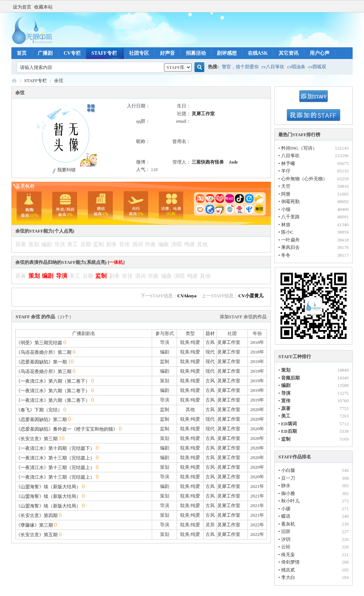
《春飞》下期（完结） (39, 410)
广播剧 (45, 53)
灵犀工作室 (203, 114)
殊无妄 (288, 555)
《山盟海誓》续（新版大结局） (48, 487)
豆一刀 (288, 478)
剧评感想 (227, 53)
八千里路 (290, 217)
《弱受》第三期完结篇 (39, 343)
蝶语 (286, 516)
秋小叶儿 (290, 501)
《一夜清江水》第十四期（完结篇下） (55, 448)
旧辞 (286, 531)
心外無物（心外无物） (304, 179)
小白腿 (288, 470)
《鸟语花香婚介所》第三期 (44, 371)
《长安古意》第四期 (37, 515)
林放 (286, 225)
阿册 (286, 194)
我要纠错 (63, 170)
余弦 (59, 81)
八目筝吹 (290, 156)
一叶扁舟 (290, 240)
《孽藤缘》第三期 (34, 525)
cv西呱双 (317, 67)
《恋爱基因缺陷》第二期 (41, 419)
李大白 (288, 577)
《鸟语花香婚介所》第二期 (44, 352)
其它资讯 (289, 53)
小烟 (286, 209)
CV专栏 (72, 53)
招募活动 (196, 53)
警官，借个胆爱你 (240, 67)
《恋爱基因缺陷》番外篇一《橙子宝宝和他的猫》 (67, 429)
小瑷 (286, 509)
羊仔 (286, 171)
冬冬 (286, 255)
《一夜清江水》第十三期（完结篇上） (55, 458)
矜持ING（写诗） (299, 148)
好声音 (167, 53)
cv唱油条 (296, 67)
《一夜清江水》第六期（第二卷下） (53, 381)
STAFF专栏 (104, 53)
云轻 (286, 547)
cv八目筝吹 (273, 67)
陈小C (287, 232)
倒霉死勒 (290, 201)
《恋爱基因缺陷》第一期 (41, 362)
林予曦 (288, 163)
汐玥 (286, 539)
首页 (22, 53)
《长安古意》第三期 (37, 439)
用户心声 (320, 53)
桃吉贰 (288, 570)
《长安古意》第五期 (37, 535)
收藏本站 (43, 7)
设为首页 (22, 7)
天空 (286, 186)
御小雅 (288, 493)
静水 (286, 486)
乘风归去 (290, 247)
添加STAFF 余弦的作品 (243, 317)
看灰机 (288, 524)
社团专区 (139, 53)
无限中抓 (14, 81)
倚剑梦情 (290, 562)
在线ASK (258, 53)
